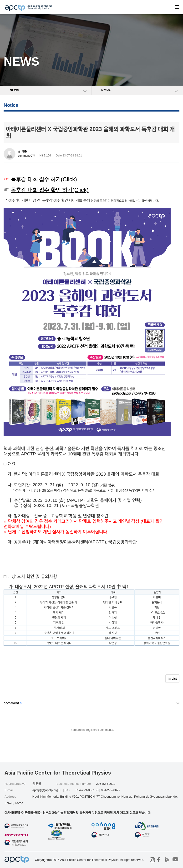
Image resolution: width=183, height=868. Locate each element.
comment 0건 (26, 156)
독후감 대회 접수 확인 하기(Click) (50, 190)
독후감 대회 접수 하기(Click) (44, 179)
